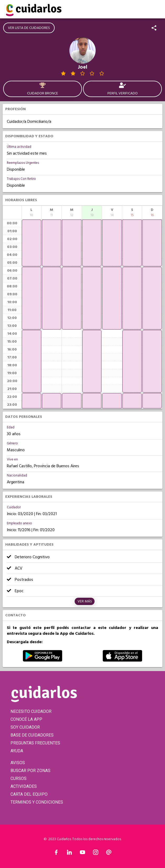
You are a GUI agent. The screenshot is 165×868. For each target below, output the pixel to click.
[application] (32, 243)
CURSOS (19, 778)
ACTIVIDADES (24, 786)
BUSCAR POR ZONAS (30, 771)
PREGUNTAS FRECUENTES (35, 743)
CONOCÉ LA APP (26, 719)
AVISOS (18, 763)
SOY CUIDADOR (25, 727)
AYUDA (17, 751)
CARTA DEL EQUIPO (29, 794)
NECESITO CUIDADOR (31, 711)
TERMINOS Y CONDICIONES (37, 802)
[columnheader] (32, 212)
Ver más (85, 601)
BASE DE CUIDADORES (32, 735)
